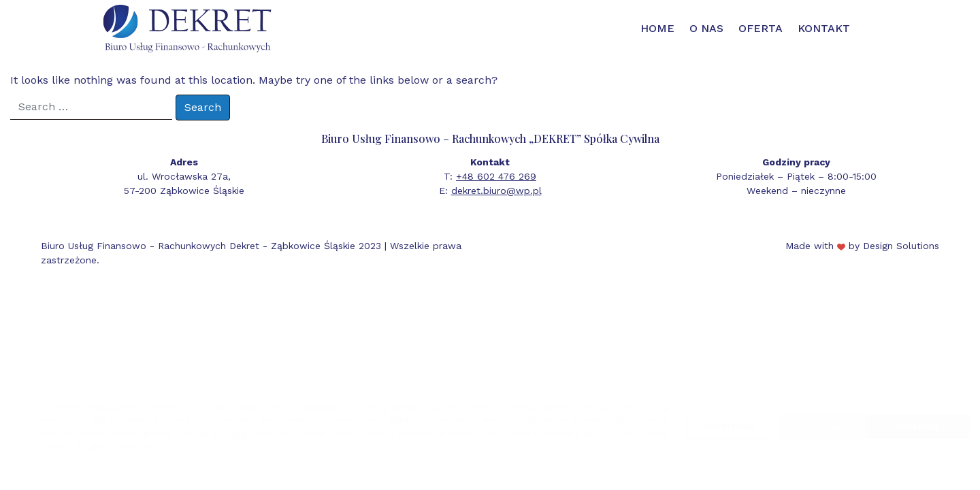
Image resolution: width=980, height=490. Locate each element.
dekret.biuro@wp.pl (496, 191)
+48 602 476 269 (496, 176)
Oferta (761, 28)
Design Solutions (901, 246)
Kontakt (824, 28)
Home (657, 28)
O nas (706, 28)
